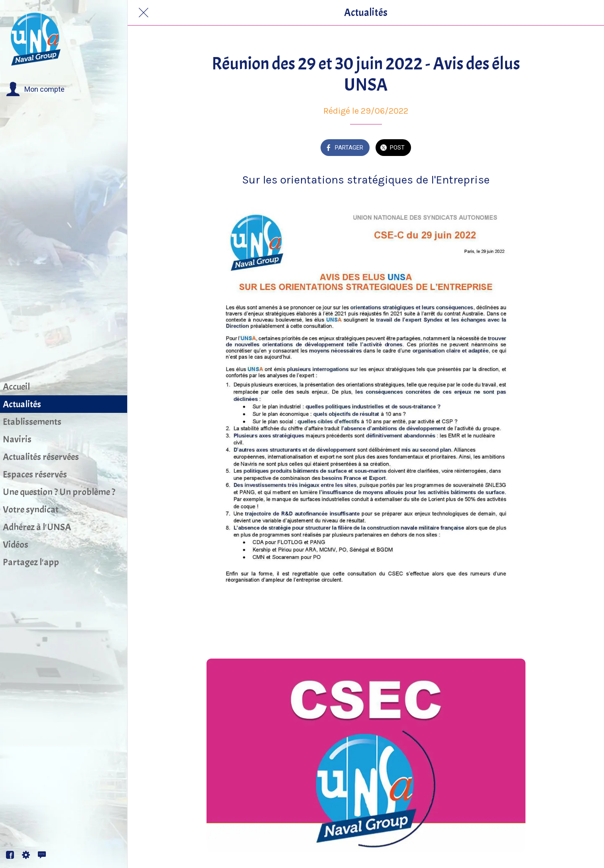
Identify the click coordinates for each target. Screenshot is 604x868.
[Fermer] (144, 13)
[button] (35, 89)
